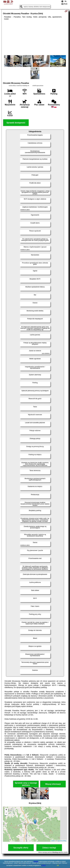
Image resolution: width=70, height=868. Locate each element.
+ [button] (6, 810)
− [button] (6, 813)
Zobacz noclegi (49, 848)
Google (36, 861)
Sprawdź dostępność (16, 123)
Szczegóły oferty (21, 848)
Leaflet (53, 841)
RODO (44, 865)
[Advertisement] (35, 38)
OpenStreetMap (62, 841)
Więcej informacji (53, 784)
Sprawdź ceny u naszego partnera (26, 784)
